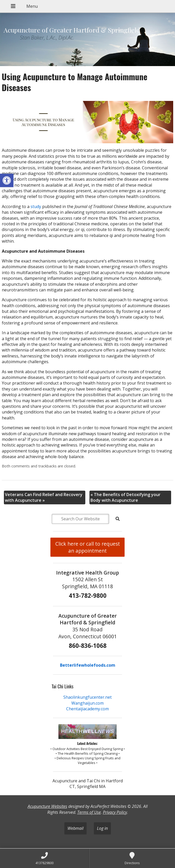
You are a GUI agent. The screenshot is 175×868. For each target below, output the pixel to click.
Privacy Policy (115, 812)
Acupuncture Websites (47, 806)
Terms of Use (89, 812)
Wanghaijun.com (87, 703)
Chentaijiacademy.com (87, 709)
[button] (7, 180)
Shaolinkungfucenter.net (87, 697)
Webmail (75, 828)
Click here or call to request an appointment (88, 547)
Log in (102, 828)
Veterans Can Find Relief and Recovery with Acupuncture (44, 497)
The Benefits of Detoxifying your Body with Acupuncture (125, 497)
